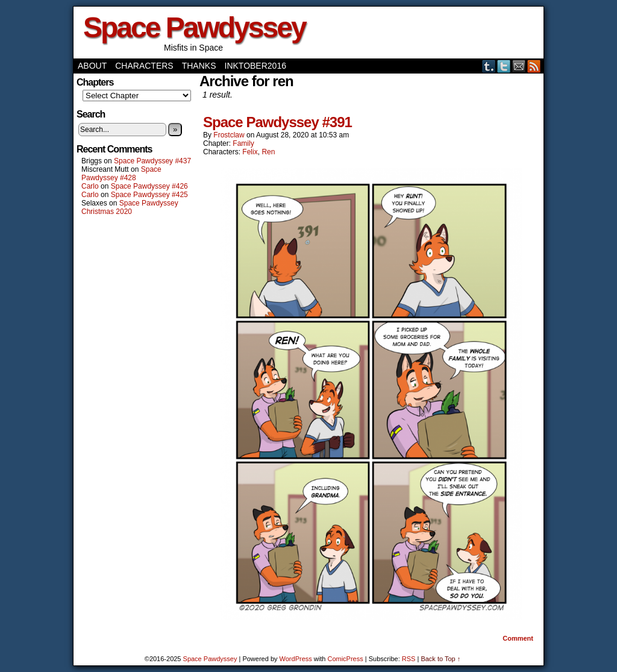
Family (243, 143)
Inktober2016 (255, 66)
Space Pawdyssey (194, 27)
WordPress (296, 659)
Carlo (90, 186)
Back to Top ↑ (440, 659)
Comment (518, 638)
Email (519, 66)
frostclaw (229, 135)
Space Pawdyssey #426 (149, 186)
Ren (268, 152)
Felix (250, 152)
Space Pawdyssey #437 (152, 161)
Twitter (504, 66)
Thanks (199, 66)
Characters (144, 66)
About (92, 66)
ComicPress (345, 659)
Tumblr (489, 66)
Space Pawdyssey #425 (149, 195)
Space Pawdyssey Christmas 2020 (130, 207)
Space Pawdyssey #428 (121, 174)
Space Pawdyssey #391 (277, 122)
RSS (534, 66)
